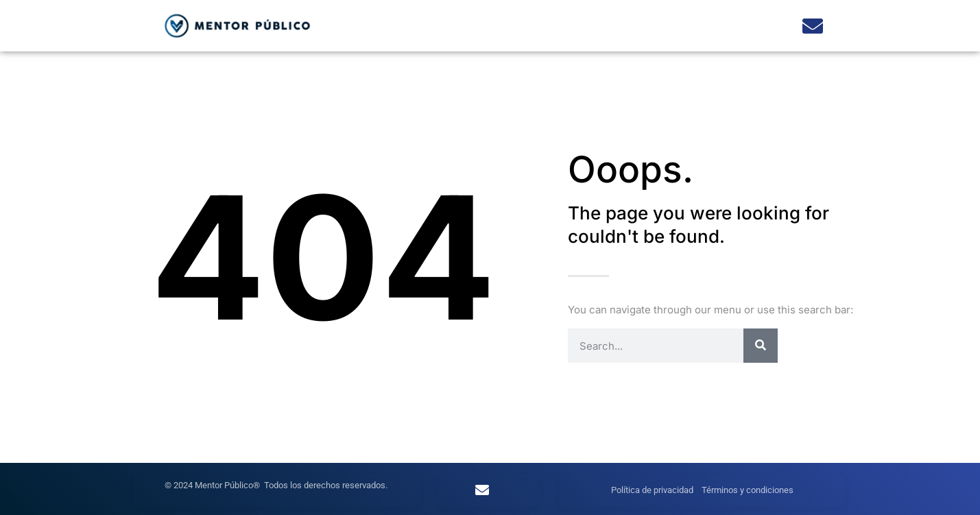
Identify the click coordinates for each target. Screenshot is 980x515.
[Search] (761, 346)
